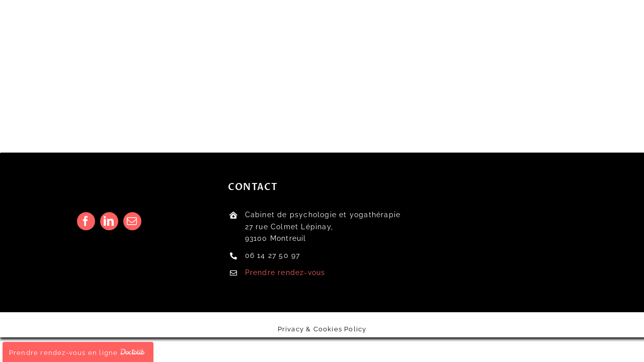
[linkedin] (109, 221)
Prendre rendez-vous (285, 273)
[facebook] (86, 221)
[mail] (132, 221)
